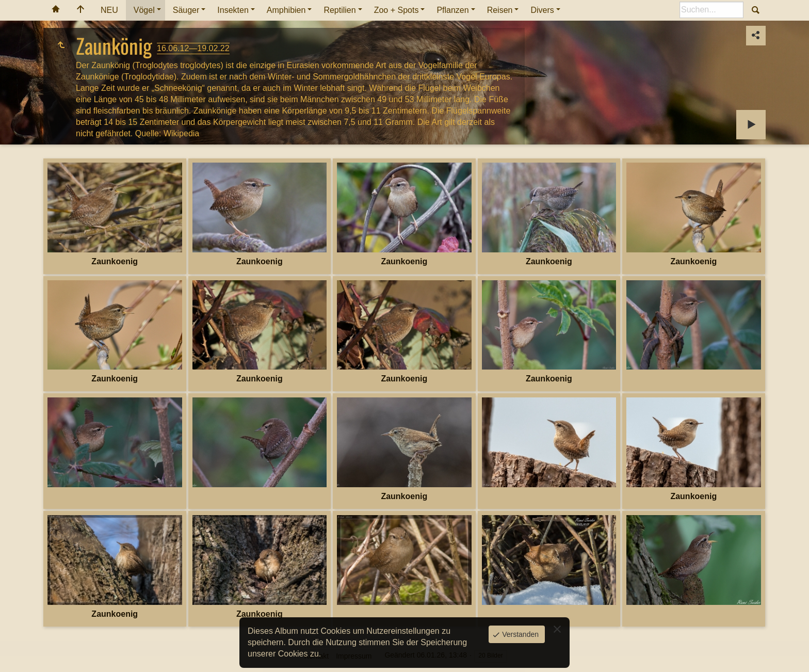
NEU (109, 10)
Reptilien (339, 10)
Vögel (144, 10)
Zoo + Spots (397, 10)
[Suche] (711, 10)
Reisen (500, 10)
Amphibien (286, 10)
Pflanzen (452, 10)
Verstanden (519, 634)
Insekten (233, 10)
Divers (542, 10)
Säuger (186, 10)
